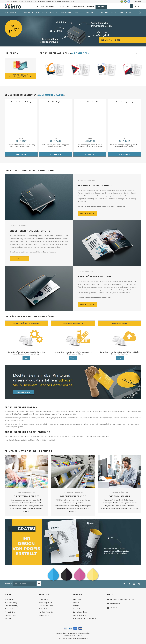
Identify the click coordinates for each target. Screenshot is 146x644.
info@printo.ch (115, 604)
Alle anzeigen (80, 53)
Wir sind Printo (9, 599)
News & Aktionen (10, 609)
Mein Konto (138, 1)
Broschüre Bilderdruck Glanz (90, 102)
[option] (52, 69)
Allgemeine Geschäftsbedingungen (84, 618)
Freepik (70, 638)
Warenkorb (77, 609)
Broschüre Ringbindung (124, 102)
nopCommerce (77, 636)
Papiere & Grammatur (46, 609)
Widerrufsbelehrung (79, 615)
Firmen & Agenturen (45, 603)
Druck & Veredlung (11, 603)
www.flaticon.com (82, 638)
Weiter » (26, 358)
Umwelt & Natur (10, 612)
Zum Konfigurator (51, 95)
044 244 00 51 (58, 1)
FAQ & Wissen (44, 599)
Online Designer (44, 615)
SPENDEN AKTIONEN (46, 606)
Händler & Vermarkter (46, 612)
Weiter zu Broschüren (87, 213)
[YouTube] (134, 584)
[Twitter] (124, 584)
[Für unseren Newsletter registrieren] (24, 584)
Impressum (8, 618)
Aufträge (76, 606)
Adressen (76, 603)
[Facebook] (129, 584)
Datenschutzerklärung (80, 612)
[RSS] (139, 584)
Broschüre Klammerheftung (21, 102)
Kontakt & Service (10, 615)
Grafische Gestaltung (11, 606)
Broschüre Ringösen (55, 102)
